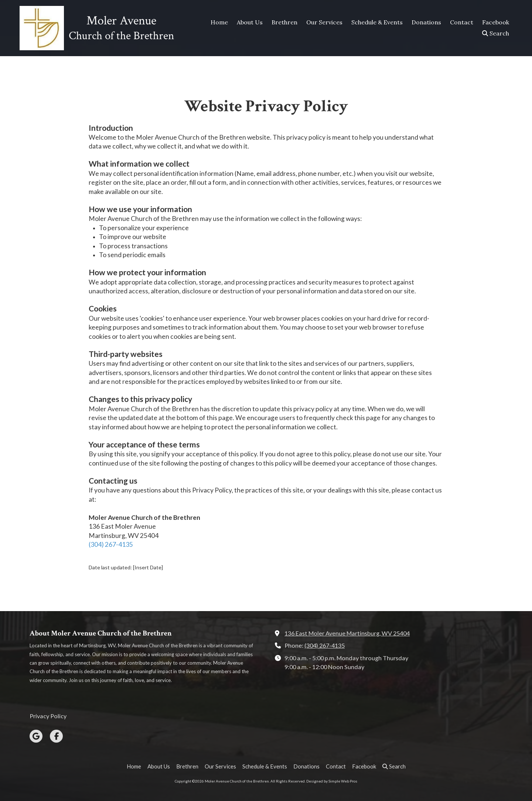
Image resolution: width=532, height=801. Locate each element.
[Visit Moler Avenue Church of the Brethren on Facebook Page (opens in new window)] (56, 736)
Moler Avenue (121, 21)
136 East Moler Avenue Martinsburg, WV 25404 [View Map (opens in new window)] (347, 633)
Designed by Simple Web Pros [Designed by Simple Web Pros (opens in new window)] (332, 781)
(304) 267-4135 (111, 544)
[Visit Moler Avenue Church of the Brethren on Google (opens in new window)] (36, 736)
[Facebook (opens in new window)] (496, 23)
